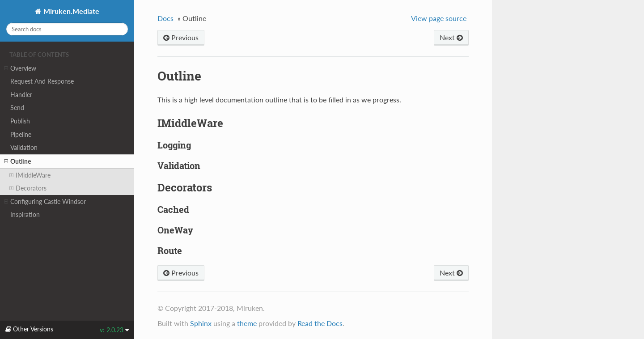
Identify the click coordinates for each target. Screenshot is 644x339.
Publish (20, 121)
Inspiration (25, 214)
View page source (439, 18)
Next (451, 37)
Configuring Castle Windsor (45, 202)
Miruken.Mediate (70, 11)
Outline (17, 161)
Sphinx (201, 323)
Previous (181, 37)
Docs (165, 18)
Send (17, 108)
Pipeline (21, 134)
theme (247, 323)
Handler (21, 95)
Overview (20, 68)
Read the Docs (320, 323)
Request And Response (42, 81)
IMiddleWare (30, 175)
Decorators (28, 188)
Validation (24, 147)
